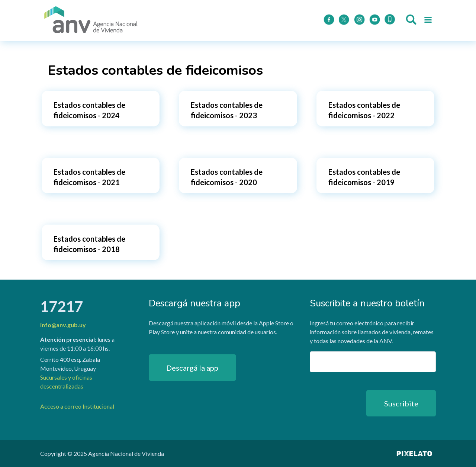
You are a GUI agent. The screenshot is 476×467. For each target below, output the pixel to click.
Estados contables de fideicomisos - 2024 (89, 110)
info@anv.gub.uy (63, 325)
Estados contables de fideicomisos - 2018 (89, 244)
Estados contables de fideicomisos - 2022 (364, 110)
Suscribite (401, 403)
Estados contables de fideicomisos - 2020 (227, 177)
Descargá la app (192, 368)
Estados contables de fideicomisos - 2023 (227, 110)
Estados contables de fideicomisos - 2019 (364, 177)
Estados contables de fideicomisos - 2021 (89, 177)
